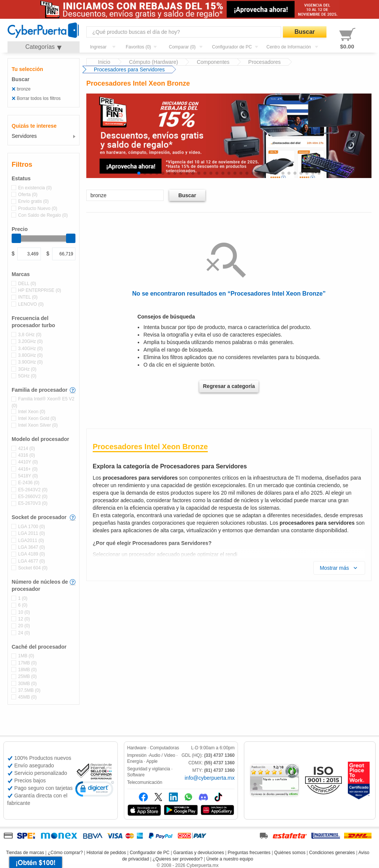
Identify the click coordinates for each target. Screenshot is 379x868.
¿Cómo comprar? (65, 853)
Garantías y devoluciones (199, 853)
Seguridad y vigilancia (149, 769)
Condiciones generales (332, 853)
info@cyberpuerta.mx (210, 778)
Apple (152, 761)
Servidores (24, 136)
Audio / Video (162, 755)
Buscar (305, 32)
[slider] (16, 238)
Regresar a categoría (229, 386)
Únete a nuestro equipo (230, 859)
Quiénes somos (290, 853)
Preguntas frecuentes (249, 853)
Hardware (137, 748)
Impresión (137, 755)
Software (136, 775)
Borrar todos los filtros (38, 98)
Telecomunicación (145, 782)
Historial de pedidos (106, 853)
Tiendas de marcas (25, 853)
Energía (135, 761)
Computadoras (165, 748)
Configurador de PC (150, 853)
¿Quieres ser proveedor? (178, 859)
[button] (139, 173)
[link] (95, 790)
